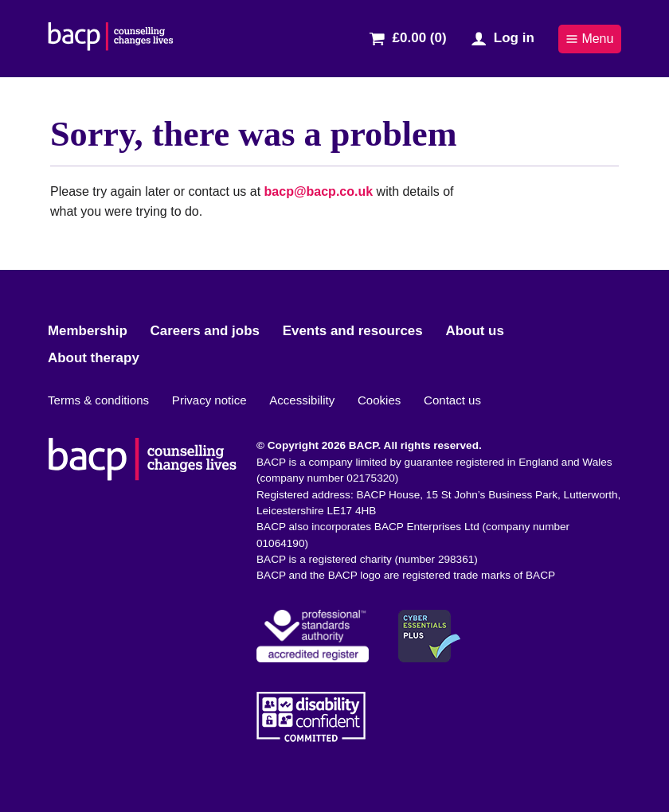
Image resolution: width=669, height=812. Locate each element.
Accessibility (302, 400)
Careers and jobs (205, 331)
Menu (589, 39)
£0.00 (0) (420, 38)
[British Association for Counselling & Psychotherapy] (111, 39)
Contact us (452, 400)
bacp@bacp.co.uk (319, 191)
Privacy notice (209, 400)
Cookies (379, 400)
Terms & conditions (98, 400)
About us (474, 331)
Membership (88, 331)
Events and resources (353, 331)
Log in (514, 38)
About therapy (94, 358)
